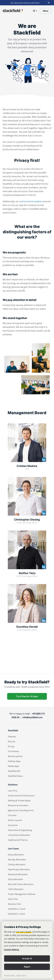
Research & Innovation (18, 805)
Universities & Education (19, 835)
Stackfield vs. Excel (16, 914)
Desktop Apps (14, 761)
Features (12, 736)
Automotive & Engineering (20, 830)
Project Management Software (22, 894)
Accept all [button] (27, 958)
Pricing (11, 746)
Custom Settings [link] (12, 950)
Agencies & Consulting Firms (21, 810)
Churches (12, 815)
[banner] (27, 950)
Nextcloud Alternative (18, 874)
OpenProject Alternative (19, 869)
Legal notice (21, 975)
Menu (46, 11)
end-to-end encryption (31, 201)
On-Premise (13, 751)
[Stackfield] (13, 11)
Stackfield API (14, 771)
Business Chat (14, 904)
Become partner (15, 756)
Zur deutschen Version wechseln (25, 3)
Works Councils (15, 820)
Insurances (13, 825)
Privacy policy (9, 975)
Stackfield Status (15, 776)
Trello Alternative (16, 889)
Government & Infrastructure (21, 796)
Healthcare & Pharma (18, 840)
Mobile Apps (14, 766)
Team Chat (13, 899)
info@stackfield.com (32, 717)
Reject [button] (27, 967)
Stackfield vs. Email (17, 909)
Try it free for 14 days (27, 696)
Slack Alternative (15, 879)
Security (12, 741)
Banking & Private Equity (19, 800)
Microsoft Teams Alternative (21, 884)
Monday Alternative (17, 859)
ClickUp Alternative (17, 864)
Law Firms (13, 791)
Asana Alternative (16, 855)
